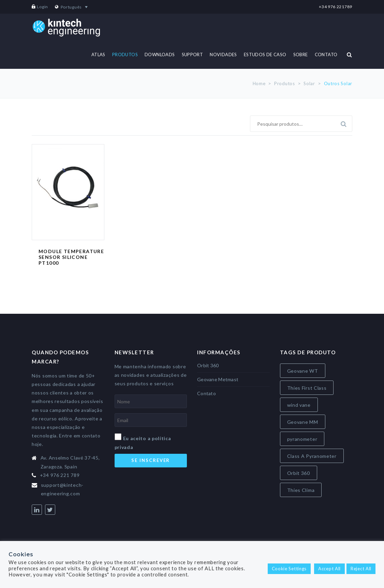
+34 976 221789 (336, 7)
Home (259, 83)
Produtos (285, 83)
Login (42, 7)
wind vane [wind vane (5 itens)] (299, 405)
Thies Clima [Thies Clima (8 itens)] (301, 490)
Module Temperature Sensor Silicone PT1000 (71, 257)
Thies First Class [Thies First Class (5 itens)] (307, 388)
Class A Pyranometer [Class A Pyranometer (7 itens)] (312, 456)
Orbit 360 (208, 365)
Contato (206, 393)
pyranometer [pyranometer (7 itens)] (302, 439)
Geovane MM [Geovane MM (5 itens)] (303, 422)
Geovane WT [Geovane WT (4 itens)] (303, 371)
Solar (309, 83)
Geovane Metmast (218, 379)
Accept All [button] (329, 569)
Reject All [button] (361, 569)
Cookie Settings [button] (289, 569)
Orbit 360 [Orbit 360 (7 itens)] (299, 473)
